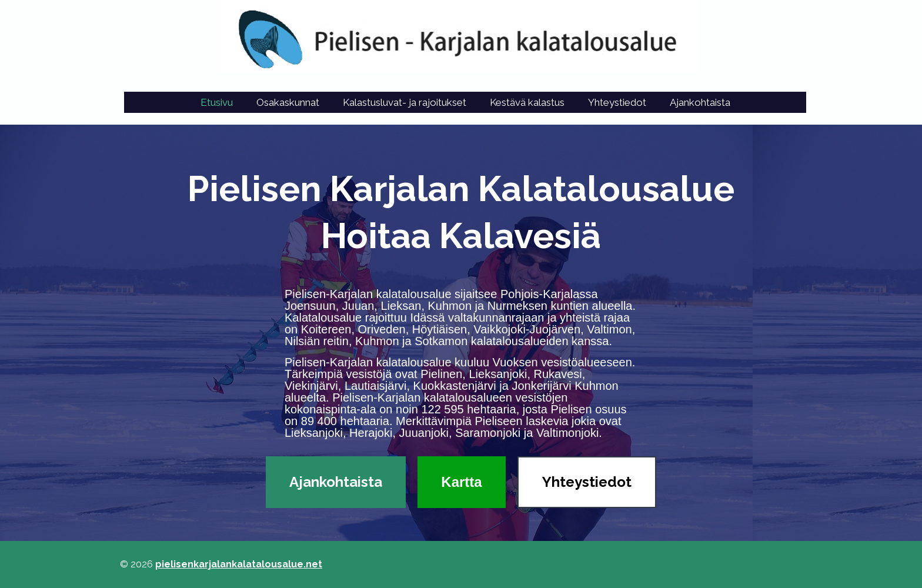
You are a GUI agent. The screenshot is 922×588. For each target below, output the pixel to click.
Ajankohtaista (700, 102)
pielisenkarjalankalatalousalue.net (239, 564)
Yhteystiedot (617, 102)
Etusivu (217, 102)
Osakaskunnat (288, 102)
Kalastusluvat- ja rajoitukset (405, 102)
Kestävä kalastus (527, 102)
